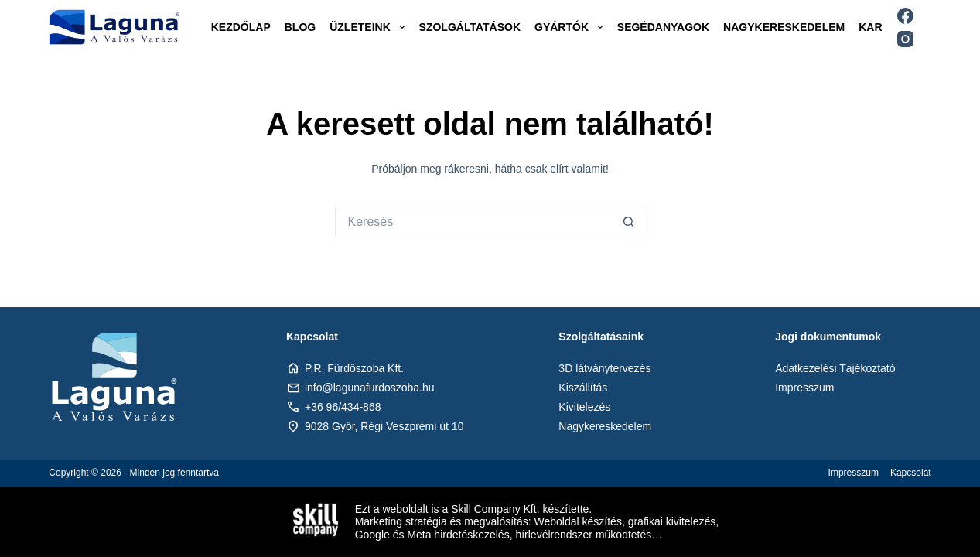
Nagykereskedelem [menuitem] (784, 27)
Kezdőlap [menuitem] (241, 27)
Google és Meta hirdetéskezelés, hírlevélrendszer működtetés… (509, 535)
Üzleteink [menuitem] (370, 27)
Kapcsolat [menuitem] (911, 473)
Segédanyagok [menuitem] (663, 27)
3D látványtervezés (604, 368)
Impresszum (804, 388)
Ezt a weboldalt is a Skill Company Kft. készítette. (474, 509)
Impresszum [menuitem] (854, 473)
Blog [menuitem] (300, 27)
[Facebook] (905, 16)
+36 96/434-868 (343, 407)
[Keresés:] (474, 222)
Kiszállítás (583, 388)
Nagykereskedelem (605, 426)
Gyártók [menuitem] (572, 27)
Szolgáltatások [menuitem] (470, 27)
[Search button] (629, 222)
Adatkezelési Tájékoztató (835, 368)
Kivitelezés (584, 407)
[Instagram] (905, 39)
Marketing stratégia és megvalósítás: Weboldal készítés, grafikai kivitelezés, (537, 521)
